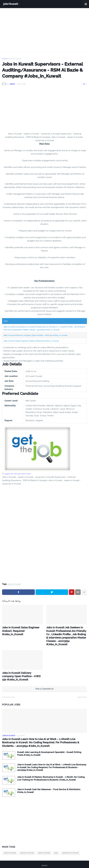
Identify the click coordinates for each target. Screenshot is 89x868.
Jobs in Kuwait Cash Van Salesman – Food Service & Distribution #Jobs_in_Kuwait (49, 783)
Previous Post (9, 690)
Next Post (82, 690)
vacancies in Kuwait (70, 845)
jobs (56, 845)
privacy (42, 862)
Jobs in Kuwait (15, 59)
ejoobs (44, 858)
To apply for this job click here (16, 474)
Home (5, 59)
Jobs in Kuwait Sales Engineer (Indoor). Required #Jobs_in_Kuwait (31, 341)
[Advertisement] (44, 30)
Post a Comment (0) (44, 682)
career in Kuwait (27, 845)
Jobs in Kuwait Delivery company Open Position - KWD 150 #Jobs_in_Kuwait (35, 335)
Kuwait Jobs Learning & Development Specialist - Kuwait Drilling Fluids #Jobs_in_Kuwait (49, 746)
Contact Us (53, 862)
